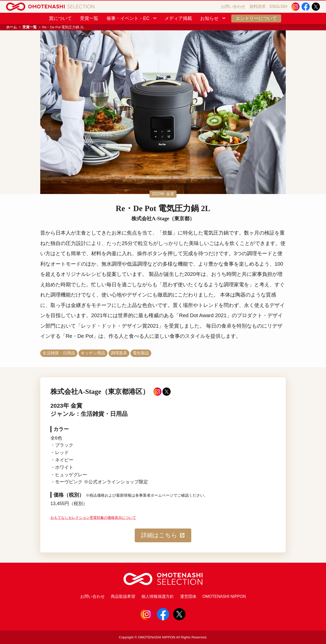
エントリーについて (256, 18)
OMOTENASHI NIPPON (224, 596)
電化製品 (141, 353)
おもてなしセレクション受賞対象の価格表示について (93, 518)
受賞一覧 (89, 18)
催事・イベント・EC (132, 18)
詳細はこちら (163, 535)
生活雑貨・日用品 (59, 353)
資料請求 (257, 7)
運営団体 (188, 596)
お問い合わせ (233, 7)
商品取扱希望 (123, 596)
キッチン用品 (93, 353)
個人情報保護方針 (158, 596)
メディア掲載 (178, 18)
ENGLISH (279, 7)
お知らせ (213, 18)
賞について (60, 18)
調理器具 (119, 353)
